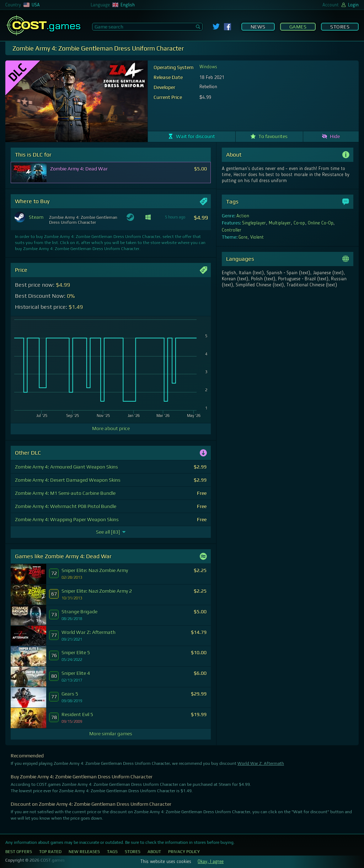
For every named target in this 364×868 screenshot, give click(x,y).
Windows (208, 67)
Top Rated (50, 852)
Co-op (299, 223)
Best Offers (19, 852)
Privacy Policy (184, 852)
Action (243, 216)
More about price (111, 428)
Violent (257, 237)
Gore (243, 237)
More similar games (111, 734)
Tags (112, 852)
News (258, 27)
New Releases (84, 852)
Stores (340, 27)
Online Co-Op (321, 223)
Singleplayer (254, 223)
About (154, 852)
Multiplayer (280, 223)
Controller (232, 230)
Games (298, 27)
